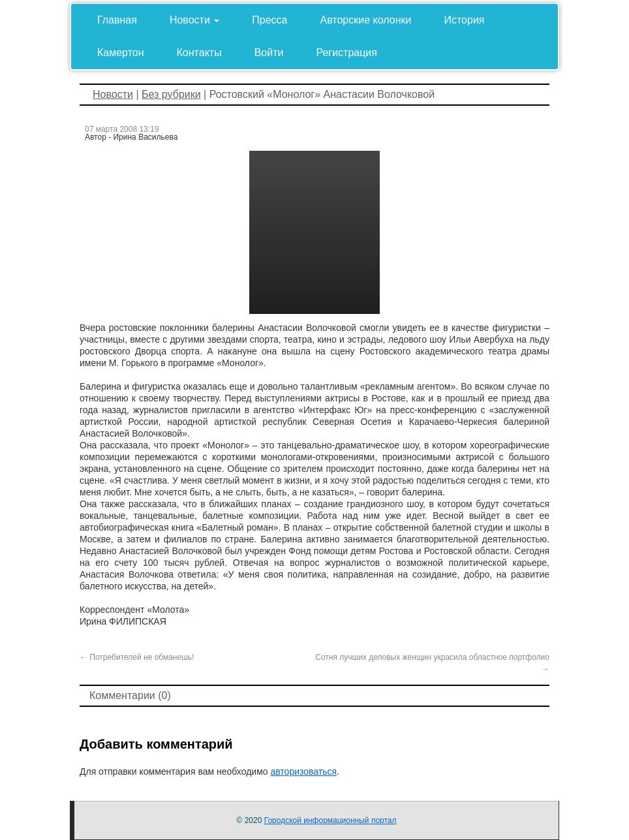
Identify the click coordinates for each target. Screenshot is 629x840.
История (464, 20)
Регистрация (346, 53)
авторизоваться (303, 771)
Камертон (121, 53)
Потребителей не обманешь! (137, 657)
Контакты (199, 53)
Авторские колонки (366, 20)
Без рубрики (171, 94)
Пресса (269, 20)
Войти (269, 53)
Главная (117, 20)
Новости (194, 20)
